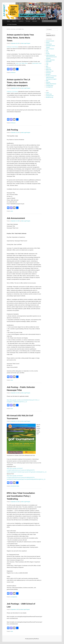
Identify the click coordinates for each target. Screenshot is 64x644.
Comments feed (50, 96)
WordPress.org (50, 97)
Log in (48, 93)
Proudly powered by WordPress (32, 639)
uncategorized (14, 597)
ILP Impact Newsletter (12, 24)
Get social (35, 21)
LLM (47, 65)
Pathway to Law (50, 71)
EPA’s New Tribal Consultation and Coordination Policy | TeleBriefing (21, 496)
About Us (14, 21)
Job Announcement (16, 218)
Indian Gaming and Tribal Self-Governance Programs (51, 57)
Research (48, 74)
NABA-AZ (48, 68)
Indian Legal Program (26, 43)
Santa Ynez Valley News (22, 63)
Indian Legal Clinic (50, 60)
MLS (47, 66)
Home (8, 21)
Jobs (12, 211)
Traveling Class (50, 85)
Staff (47, 81)
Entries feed (49, 94)
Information (49, 62)
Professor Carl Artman (12, 47)
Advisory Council (50, 41)
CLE (47, 50)
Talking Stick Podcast (51, 84)
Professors (13, 73)
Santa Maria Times (37, 63)
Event (18, 486)
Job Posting (12, 130)
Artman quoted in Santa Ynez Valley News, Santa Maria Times (20, 38)
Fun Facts (28, 21)
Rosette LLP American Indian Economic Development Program (51, 77)
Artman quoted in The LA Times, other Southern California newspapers (18, 82)
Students (48, 82)
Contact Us (21, 21)
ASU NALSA (13, 486)
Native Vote (49, 70)
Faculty (48, 54)
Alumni (48, 43)
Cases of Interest (50, 49)
